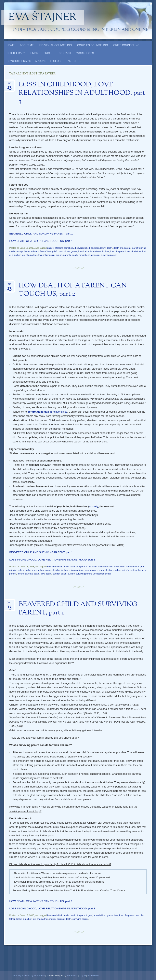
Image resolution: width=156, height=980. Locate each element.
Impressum (93, 976)
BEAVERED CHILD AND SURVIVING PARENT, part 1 (41, 234)
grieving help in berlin (20, 570)
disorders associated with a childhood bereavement (113, 567)
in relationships (48, 412)
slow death (46, 574)
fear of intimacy (31, 251)
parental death (70, 255)
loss (107, 251)
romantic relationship (89, 255)
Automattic (72, 976)
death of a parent (122, 248)
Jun (9, 84)
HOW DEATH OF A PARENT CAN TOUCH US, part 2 (41, 241)
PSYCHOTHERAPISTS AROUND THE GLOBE (35, 61)
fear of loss (45, 251)
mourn (59, 255)
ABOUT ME (27, 45)
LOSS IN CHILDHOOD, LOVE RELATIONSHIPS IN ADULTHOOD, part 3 (82, 93)
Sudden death (60, 574)
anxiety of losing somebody (61, 248)
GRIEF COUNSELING (126, 45)
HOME (11, 45)
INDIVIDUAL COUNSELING (55, 45)
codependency (98, 248)
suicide (71, 574)
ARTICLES (74, 61)
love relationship (47, 255)
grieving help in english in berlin (47, 570)
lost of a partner (29, 255)
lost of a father (134, 251)
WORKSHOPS (85, 53)
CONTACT (65, 53)
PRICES (48, 53)
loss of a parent (118, 251)
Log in (83, 976)
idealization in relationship (91, 251)
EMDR (34, 53)
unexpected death (102, 574)
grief (54, 251)
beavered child (82, 248)
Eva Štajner (43, 18)
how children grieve (68, 251)
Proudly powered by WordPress (29, 976)
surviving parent (109, 255)
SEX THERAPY (16, 53)
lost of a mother (129, 570)
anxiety (94, 506)
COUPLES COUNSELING (93, 45)
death (109, 248)
